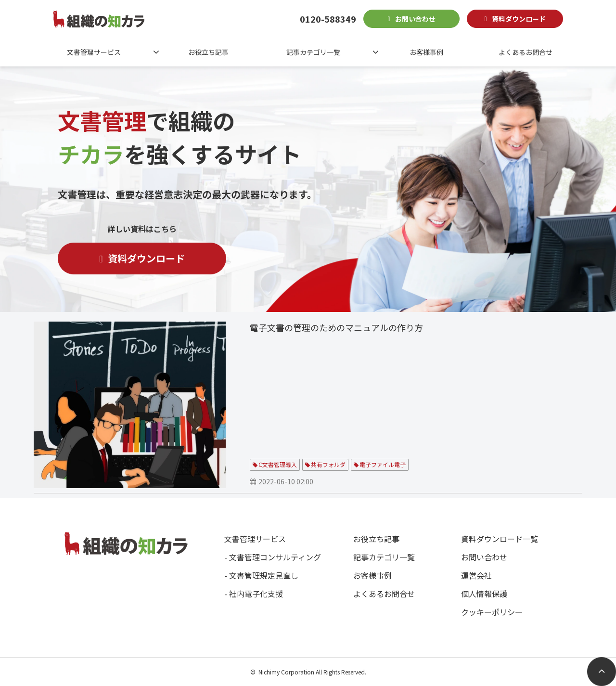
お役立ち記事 (208, 52)
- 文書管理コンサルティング (273, 557)
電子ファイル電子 (383, 464)
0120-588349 (328, 19)
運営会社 (476, 575)
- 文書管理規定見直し (261, 575)
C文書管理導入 (278, 464)
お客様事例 (426, 52)
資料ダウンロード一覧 (500, 539)
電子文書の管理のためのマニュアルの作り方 (336, 327)
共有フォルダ (328, 464)
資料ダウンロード (519, 19)
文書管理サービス (94, 52)
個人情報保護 (484, 594)
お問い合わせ (415, 19)
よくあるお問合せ (526, 52)
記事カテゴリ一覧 (313, 52)
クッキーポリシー (492, 612)
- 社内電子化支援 (254, 594)
